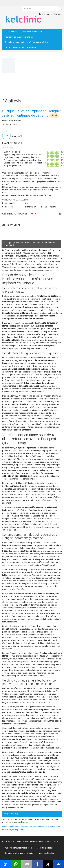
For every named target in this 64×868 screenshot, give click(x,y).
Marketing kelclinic (45, 848)
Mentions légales (46, 853)
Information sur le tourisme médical (20, 47)
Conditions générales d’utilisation (19, 853)
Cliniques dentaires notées (33, 32)
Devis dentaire (11, 32)
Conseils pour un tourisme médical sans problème (27, 42)
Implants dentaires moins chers (18, 848)
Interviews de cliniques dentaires (19, 37)
